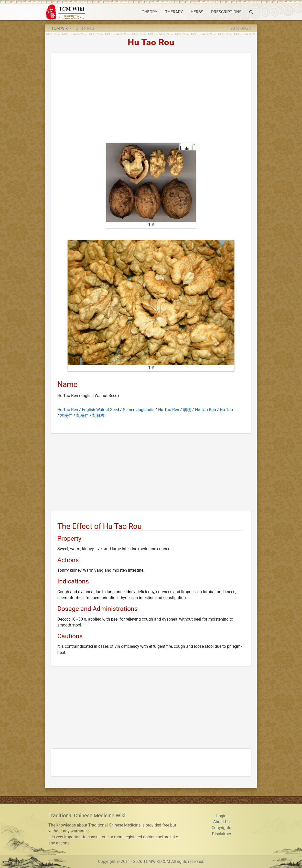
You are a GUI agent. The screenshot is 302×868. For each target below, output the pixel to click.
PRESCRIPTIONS (226, 12)
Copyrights (221, 828)
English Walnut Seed (100, 410)
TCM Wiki (60, 28)
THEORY (150, 12)
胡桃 (187, 410)
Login (221, 816)
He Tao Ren (68, 410)
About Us (221, 822)
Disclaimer (222, 834)
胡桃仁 (82, 416)
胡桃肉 (99, 416)
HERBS (197, 12)
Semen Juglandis (139, 410)
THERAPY (174, 12)
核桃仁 (66, 416)
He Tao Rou (206, 410)
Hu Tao (226, 410)
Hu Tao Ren (169, 410)
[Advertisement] (151, 99)
